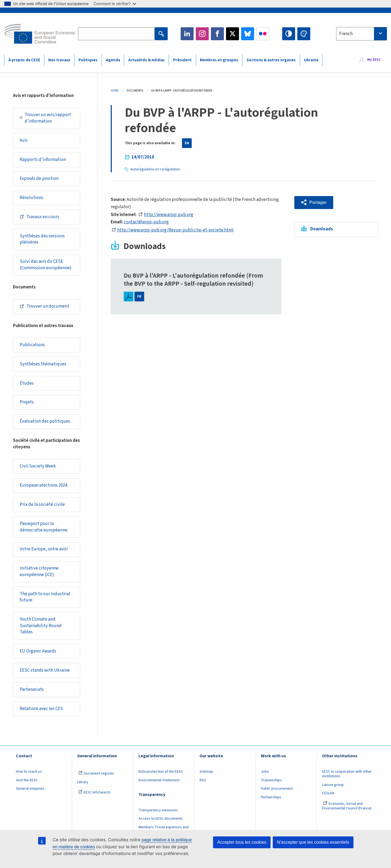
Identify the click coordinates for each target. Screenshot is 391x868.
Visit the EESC (27, 784)
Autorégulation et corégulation (155, 169)
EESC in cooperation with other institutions (347, 778)
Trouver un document (44, 308)
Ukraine (311, 60)
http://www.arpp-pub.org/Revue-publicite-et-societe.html (173, 230)
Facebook (217, 34)
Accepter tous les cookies (242, 842)
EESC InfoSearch (94, 796)
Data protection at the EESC (161, 776)
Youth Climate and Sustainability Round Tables (41, 629)
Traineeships (271, 784)
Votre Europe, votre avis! (44, 552)
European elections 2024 (43, 488)
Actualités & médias (146, 60)
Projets (27, 404)
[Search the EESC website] (116, 34)
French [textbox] (346, 34)
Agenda (113, 60)
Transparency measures (158, 814)
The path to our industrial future (45, 600)
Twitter (232, 34)
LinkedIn (187, 34)
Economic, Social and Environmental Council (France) (347, 810)
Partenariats (32, 693)
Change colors (304, 34)
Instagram (202, 34)
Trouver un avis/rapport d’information (45, 118)
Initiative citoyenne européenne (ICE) (39, 574)
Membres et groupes (219, 60)
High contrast (289, 34)
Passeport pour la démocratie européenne (44, 530)
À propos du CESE (24, 60)
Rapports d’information (43, 160)
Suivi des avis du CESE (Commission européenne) (46, 266)
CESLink (328, 797)
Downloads (322, 229)
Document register (96, 778)
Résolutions (31, 199)
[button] (314, 202)
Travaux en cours (39, 217)
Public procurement (277, 793)
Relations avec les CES (41, 712)
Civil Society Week (38, 469)
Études (27, 385)
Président (182, 60)
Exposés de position (39, 179)
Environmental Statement (159, 784)
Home (115, 91)
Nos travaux (59, 60)
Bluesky (248, 34)
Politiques (88, 60)
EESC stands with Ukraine (45, 674)
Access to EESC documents (161, 823)
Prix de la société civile (42, 507)
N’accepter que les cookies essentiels (313, 842)
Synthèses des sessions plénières (42, 240)
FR (139, 297)
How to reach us (29, 776)
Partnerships (271, 801)
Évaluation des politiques (45, 423)
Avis (24, 141)
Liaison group (333, 789)
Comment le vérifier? (115, 4)
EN (187, 143)
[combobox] (362, 34)
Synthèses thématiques (43, 366)
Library (83, 786)
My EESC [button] (374, 60)
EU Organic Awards (38, 655)
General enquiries (30, 793)
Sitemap (206, 776)
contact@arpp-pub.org (146, 222)
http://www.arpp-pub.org (166, 215)
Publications (32, 346)
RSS (203, 784)
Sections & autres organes (271, 60)
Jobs (265, 776)
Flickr (263, 34)
